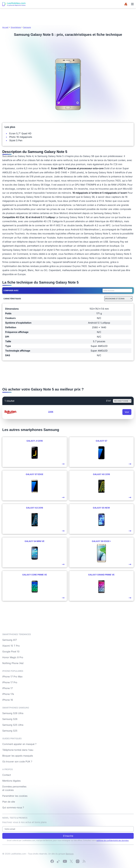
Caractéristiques (12, 299)
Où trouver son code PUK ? (17, 762)
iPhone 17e (8, 694)
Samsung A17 (10, 640)
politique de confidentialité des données (113, 840)
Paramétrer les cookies (15, 796)
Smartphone (16, 27)
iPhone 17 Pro (10, 682)
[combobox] (117, 291)
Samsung (27, 27)
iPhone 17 (8, 688)
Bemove (70, 854)
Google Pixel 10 (11, 652)
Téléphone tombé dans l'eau (18, 750)
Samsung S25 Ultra (13, 725)
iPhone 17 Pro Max (12, 677)
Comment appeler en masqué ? (19, 744)
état (109, 401)
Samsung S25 (10, 731)
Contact (7, 775)
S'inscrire (68, 836)
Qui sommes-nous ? (13, 807)
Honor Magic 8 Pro (13, 657)
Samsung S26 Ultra (13, 713)
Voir (127, 412)
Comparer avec (11, 290)
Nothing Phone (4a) (13, 663)
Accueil (5, 27)
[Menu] (132, 4)
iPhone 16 (8, 700)
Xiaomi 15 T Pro (11, 646)
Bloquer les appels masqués (18, 756)
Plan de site (9, 802)
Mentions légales (11, 781)
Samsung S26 (10, 719)
